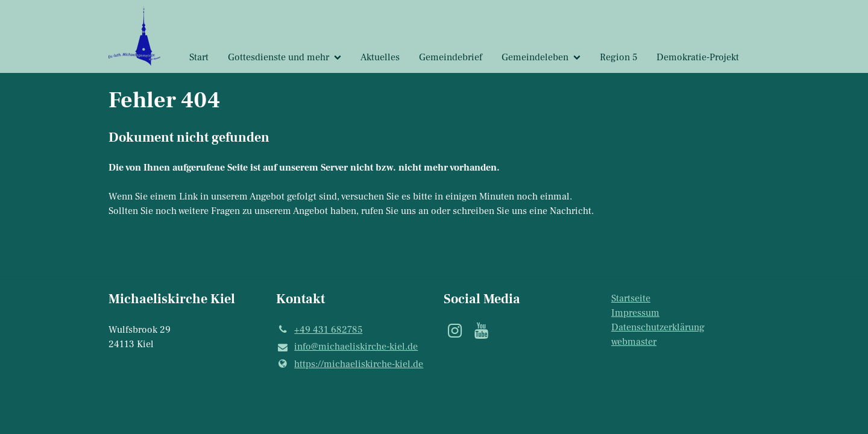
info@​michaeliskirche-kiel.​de (347, 347)
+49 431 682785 (319, 330)
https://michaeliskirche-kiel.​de (350, 364)
